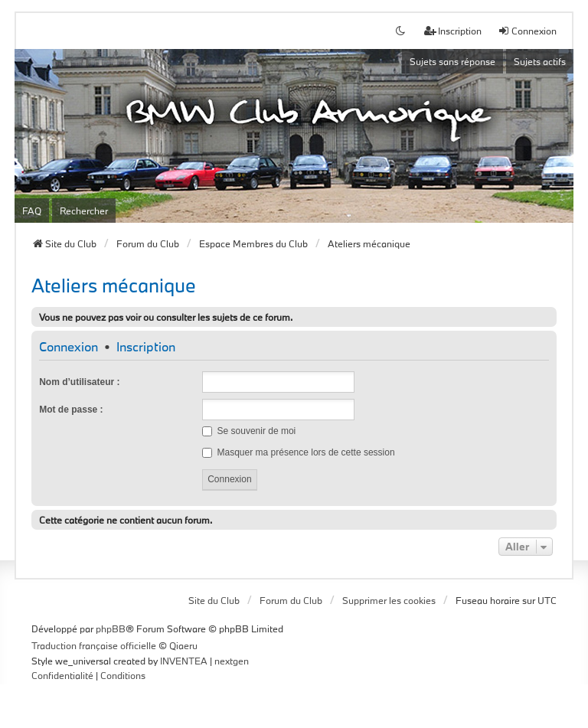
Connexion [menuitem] (527, 31)
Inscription (146, 347)
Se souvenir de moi (249, 431)
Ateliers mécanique (114, 285)
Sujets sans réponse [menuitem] (452, 61)
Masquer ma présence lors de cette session (298, 452)
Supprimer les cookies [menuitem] (389, 600)
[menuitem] (62, 676)
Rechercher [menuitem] (84, 211)
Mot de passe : (71, 410)
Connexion (69, 347)
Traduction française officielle (94, 645)
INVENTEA (184, 661)
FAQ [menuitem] (32, 211)
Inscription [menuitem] (453, 31)
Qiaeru (183, 645)
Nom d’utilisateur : (79, 382)
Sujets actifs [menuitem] (540, 61)
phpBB (111, 628)
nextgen (232, 661)
